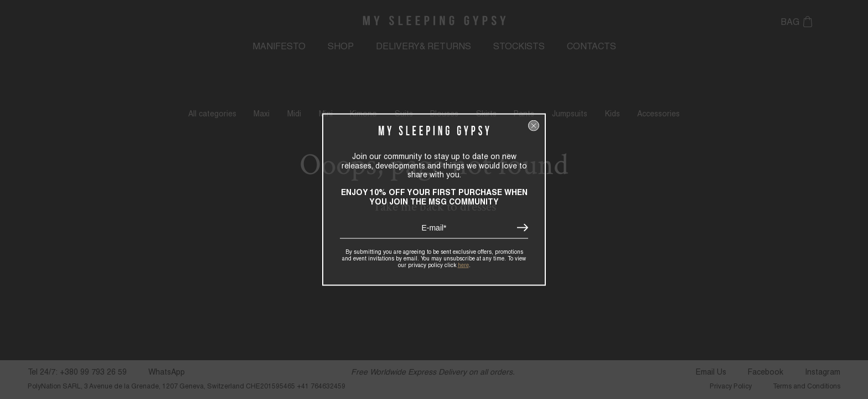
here (463, 264)
